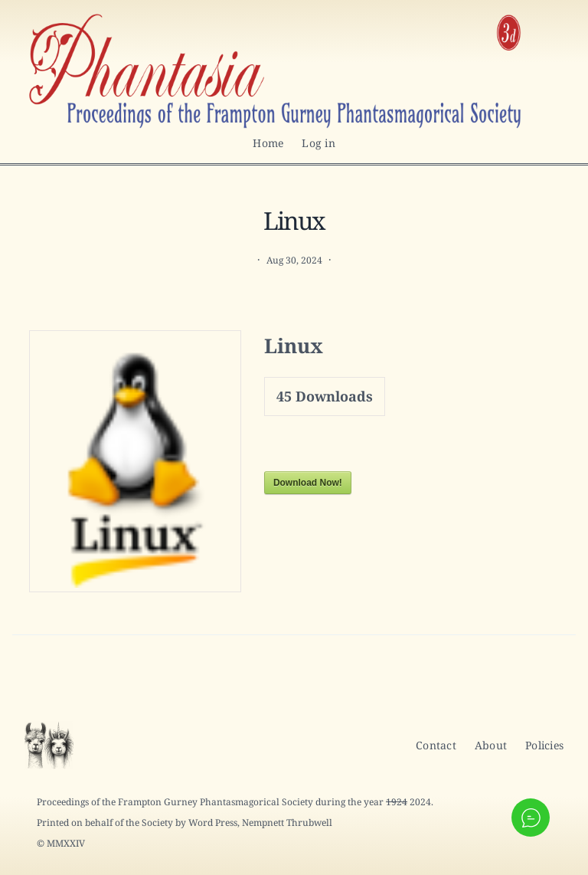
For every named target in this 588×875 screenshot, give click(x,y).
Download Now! (308, 483)
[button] (531, 818)
